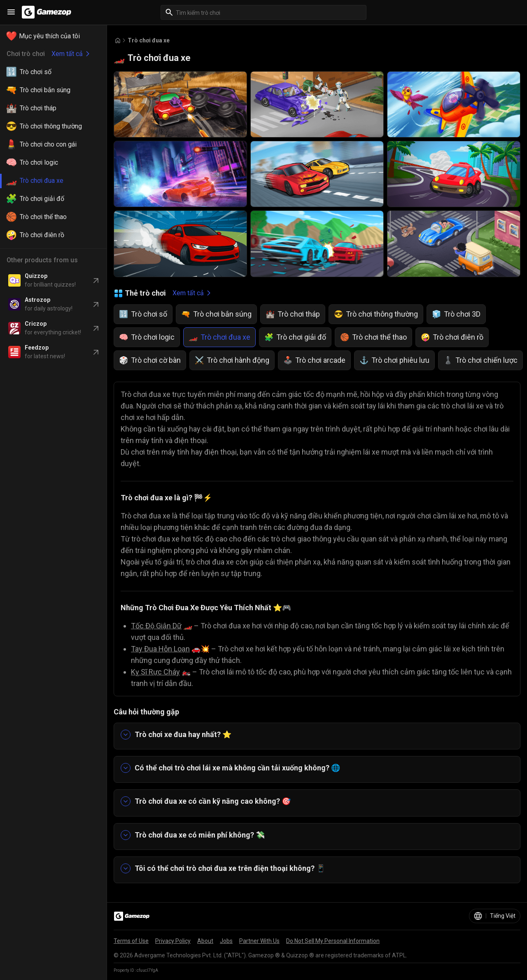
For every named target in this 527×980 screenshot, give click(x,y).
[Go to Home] (118, 41)
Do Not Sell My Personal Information (333, 941)
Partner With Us (259, 941)
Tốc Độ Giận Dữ (156, 626)
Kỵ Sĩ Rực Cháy (155, 672)
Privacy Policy (173, 941)
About (205, 941)
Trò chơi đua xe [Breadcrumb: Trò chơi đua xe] (149, 40)
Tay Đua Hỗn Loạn (160, 649)
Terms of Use (131, 941)
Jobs (226, 941)
